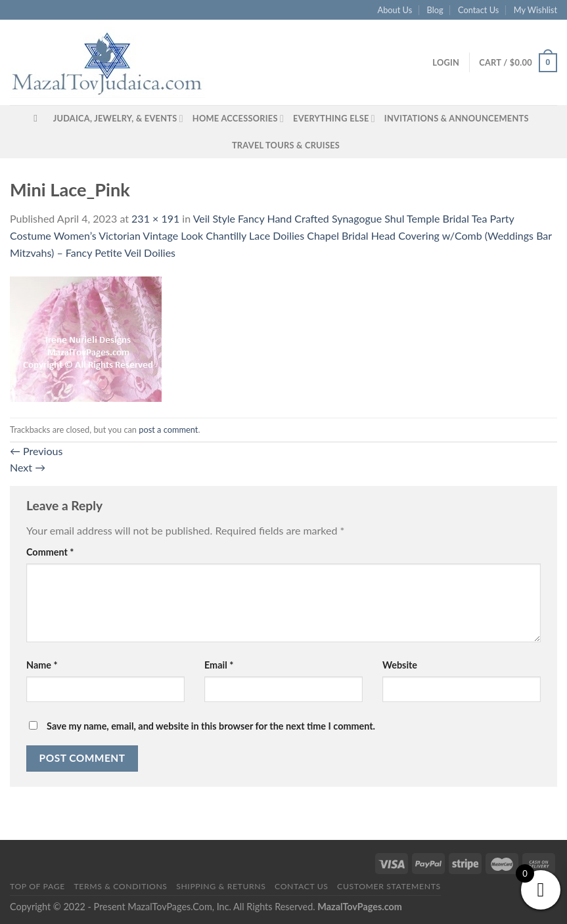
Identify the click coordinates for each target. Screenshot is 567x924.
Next (28, 467)
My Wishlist (535, 10)
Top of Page (37, 886)
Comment (50, 552)
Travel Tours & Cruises (286, 145)
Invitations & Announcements (457, 118)
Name (42, 665)
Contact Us (478, 10)
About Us (395, 10)
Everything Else (334, 119)
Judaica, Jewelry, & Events (118, 119)
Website (400, 665)
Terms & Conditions (120, 886)
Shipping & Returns (221, 886)
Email (219, 665)
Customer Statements (389, 886)
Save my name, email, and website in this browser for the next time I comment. (211, 726)
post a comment (168, 429)
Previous (36, 451)
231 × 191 (155, 218)
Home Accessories (238, 119)
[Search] (38, 118)
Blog (435, 10)
